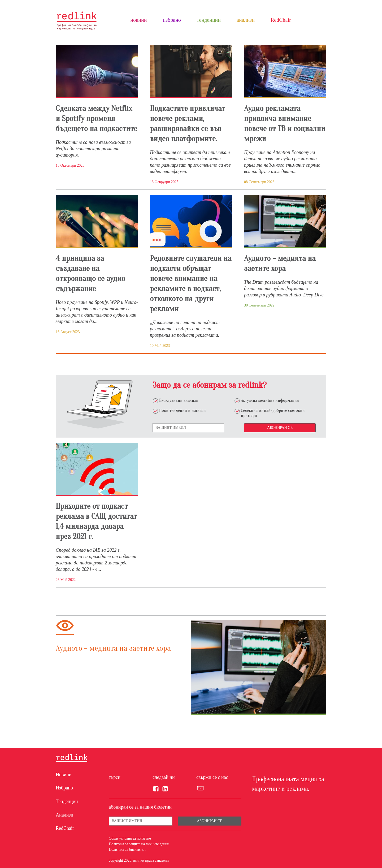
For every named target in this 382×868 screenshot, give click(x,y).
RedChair (281, 20)
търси (115, 777)
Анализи (246, 20)
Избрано (172, 20)
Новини (138, 20)
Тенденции (209, 20)
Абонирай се (280, 428)
